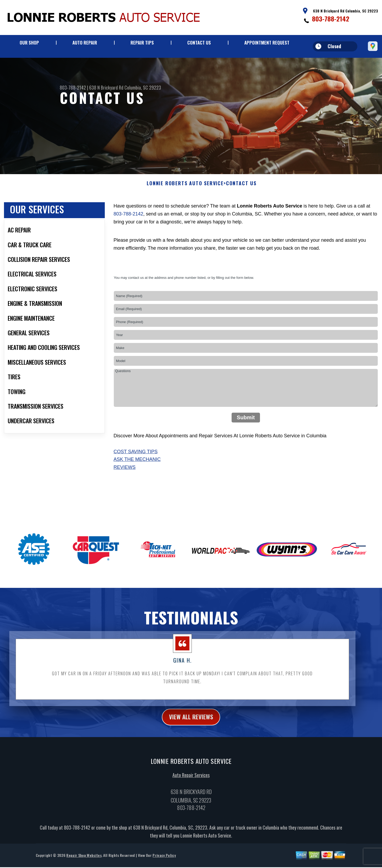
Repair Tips (142, 43)
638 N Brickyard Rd (106, 87)
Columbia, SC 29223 (143, 87)
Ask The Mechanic (137, 466)
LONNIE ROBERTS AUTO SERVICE (185, 190)
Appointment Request (267, 43)
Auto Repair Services (191, 782)
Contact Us (199, 43)
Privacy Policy (164, 863)
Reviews (125, 474)
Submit (246, 424)
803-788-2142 (331, 19)
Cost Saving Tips (136, 458)
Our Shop (29, 43)
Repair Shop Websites (84, 863)
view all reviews (191, 724)
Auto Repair (85, 43)
